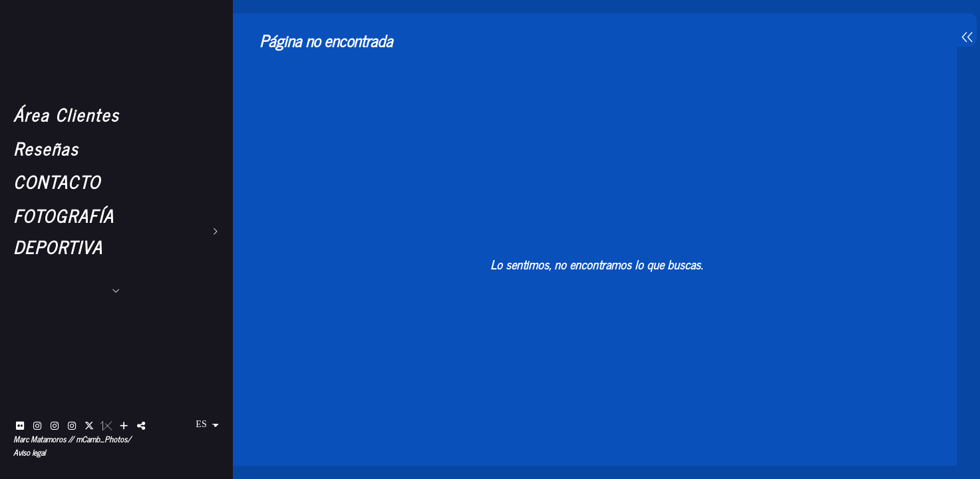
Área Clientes (66, 114)
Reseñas (46, 148)
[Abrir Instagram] (37, 426)
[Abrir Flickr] (20, 426)
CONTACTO (57, 181)
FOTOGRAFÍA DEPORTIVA (64, 231)
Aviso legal (29, 452)
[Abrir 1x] (106, 426)
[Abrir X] (89, 426)
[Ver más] (124, 426)
